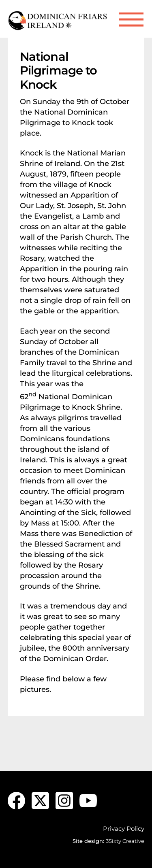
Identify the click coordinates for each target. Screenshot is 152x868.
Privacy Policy (124, 829)
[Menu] (131, 20)
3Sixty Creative (125, 841)
